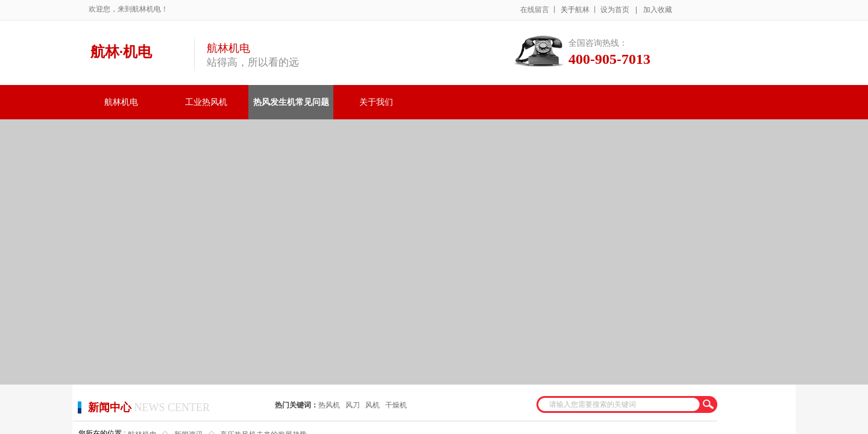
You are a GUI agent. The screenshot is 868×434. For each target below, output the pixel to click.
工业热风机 (206, 102)
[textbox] (619, 404)
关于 (568, 10)
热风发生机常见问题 (291, 102)
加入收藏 (658, 10)
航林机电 (121, 102)
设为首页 (615, 10)
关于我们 (376, 102)
